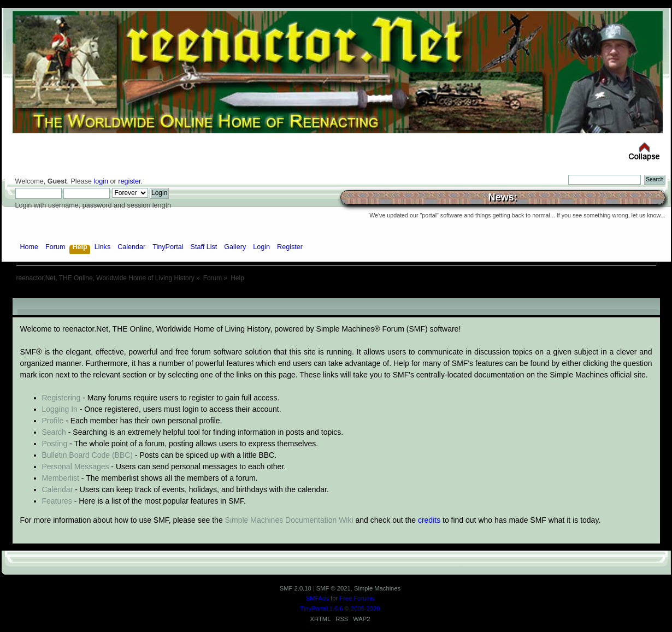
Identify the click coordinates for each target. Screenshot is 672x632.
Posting (55, 444)
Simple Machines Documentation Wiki (289, 520)
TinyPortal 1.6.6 (322, 609)
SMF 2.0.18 (296, 588)
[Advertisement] (336, 294)
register (129, 181)
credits (429, 520)
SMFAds (317, 598)
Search (54, 432)
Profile (53, 421)
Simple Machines (377, 588)
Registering (61, 398)
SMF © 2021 (334, 588)
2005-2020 (366, 609)
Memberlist (61, 478)
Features (57, 501)
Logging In (60, 409)
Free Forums (357, 598)
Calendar (58, 489)
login (101, 181)
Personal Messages (76, 466)
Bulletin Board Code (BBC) (88, 455)
